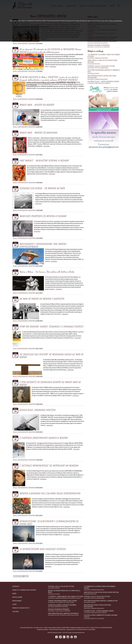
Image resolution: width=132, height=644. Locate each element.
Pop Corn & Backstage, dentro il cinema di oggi (102, 602)
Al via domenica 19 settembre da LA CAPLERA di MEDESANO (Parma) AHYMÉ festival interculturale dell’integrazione (50, 51)
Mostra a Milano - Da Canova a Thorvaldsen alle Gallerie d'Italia (47, 272)
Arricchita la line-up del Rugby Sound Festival (102, 593)
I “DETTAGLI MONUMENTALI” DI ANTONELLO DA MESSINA (49, 466)
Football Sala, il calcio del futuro (101, 66)
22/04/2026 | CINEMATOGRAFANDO (98, 58)
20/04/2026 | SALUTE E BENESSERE (98, 68)
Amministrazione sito (78, 633)
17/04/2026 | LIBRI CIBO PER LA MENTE (99, 83)
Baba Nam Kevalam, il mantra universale (66, 614)
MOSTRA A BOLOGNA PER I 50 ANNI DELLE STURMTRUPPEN (50, 493)
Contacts (16, 586)
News (15, 43)
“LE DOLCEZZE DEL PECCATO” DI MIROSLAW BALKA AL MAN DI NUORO (51, 356)
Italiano (16, 612)
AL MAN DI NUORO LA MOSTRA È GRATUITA (42, 299)
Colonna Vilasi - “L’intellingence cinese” (103, 81)
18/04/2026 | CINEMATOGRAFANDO (98, 79)
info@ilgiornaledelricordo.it (78, 628)
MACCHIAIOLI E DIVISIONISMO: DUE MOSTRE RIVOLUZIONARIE (43, 245)
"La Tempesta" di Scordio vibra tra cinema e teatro (102, 588)
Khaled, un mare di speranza (104, 46)
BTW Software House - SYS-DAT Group (60, 633)
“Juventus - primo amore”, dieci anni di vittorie (66, 597)
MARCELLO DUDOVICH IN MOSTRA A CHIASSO (43, 216)
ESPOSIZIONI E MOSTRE (26, 43)
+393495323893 (65, 628)
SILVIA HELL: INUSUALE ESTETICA (37, 410)
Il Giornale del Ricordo (26, 628)
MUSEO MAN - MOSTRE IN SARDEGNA (38, 133)
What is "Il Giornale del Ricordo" (24, 590)
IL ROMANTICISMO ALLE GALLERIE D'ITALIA (43, 549)
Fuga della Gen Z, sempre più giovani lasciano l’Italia (102, 617)
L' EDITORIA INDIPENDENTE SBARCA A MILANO (44, 438)
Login (14, 604)
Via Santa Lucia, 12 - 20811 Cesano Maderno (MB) (47, 628)
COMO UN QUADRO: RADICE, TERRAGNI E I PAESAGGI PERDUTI (51, 326)
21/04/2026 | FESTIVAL (94, 64)
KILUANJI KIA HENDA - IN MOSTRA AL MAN (42, 188)
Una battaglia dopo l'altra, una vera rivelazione (102, 607)
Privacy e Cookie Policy (21, 608)
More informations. (116, 21)
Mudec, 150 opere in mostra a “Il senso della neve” (66, 592)
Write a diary (17, 597)
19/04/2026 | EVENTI (93, 73)
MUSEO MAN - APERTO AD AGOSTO (37, 105)
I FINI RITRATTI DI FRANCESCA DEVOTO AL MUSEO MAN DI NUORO (50, 383)
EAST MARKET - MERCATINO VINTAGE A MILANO (44, 160)
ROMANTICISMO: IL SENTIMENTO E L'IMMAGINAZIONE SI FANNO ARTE (49, 523)
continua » (53, 67)
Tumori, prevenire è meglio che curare (66, 602)
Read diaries (17, 601)
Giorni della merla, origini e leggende (104, 42)
